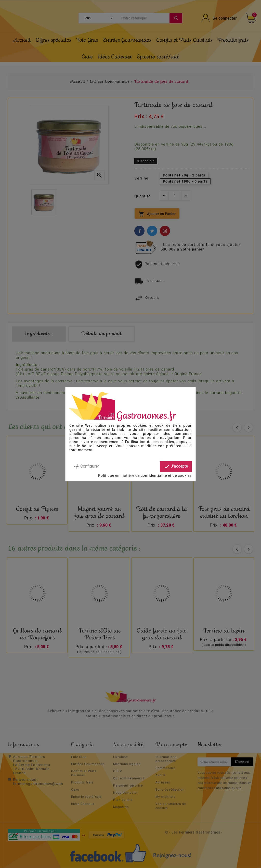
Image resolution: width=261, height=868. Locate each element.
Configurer (86, 467)
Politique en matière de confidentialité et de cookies (145, 475)
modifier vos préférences (164, 446)
